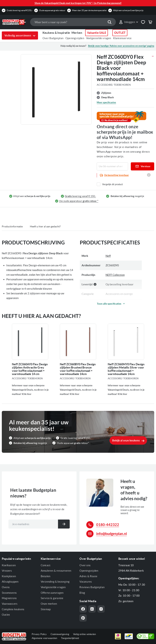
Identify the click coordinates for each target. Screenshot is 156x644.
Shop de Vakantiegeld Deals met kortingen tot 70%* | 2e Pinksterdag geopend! (78, 3)
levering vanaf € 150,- (80, 196)
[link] (128, 22)
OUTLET (120, 33)
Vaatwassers (10, 604)
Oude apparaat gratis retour (52, 10)
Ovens (6, 587)
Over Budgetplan (53, 38)
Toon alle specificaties (109, 304)
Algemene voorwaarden (44, 638)
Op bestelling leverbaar (116, 175)
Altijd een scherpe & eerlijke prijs (128, 10)
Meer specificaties (106, 102)
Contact (46, 565)
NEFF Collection (115, 275)
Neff (108, 256)
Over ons (85, 565)
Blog (82, 593)
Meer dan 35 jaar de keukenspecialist (89, 10)
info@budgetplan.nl (112, 534)
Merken (77, 33)
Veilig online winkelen (84, 634)
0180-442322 (108, 525)
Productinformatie (12, 226)
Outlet (6, 615)
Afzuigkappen (10, 582)
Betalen (45, 576)
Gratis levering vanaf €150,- (20, 10)
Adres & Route (88, 576)
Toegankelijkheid (70, 638)
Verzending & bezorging (55, 582)
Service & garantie (52, 598)
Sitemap (46, 609)
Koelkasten (9, 565)
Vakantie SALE (97, 33)
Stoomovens (9, 593)
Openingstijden (75, 38)
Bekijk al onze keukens (126, 440)
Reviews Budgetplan (92, 587)
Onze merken (49, 604)
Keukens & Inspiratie (56, 33)
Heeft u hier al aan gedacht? (45, 226)
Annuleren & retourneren (56, 571)
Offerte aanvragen (52, 593)
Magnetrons (9, 598)
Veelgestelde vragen (99, 38)
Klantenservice (122, 38)
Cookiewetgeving (60, 634)
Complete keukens (13, 609)
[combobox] (73, 22)
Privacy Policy (39, 634)
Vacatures (86, 582)
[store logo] (14, 22)
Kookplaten (9, 576)
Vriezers (7, 571)
